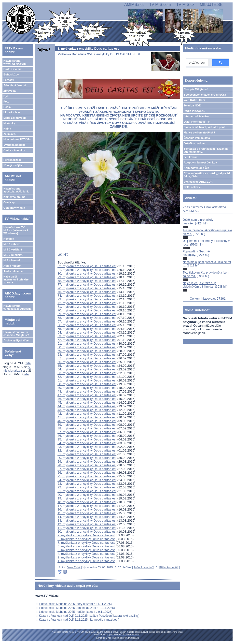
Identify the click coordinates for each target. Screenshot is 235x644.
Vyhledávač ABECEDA (198, 182)
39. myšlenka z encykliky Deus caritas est (87, 425)
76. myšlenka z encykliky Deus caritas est (87, 288)
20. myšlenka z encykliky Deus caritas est (87, 495)
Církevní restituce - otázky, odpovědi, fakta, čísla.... (207, 175)
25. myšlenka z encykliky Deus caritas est (87, 476)
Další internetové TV (197, 122)
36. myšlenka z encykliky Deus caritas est (87, 436)
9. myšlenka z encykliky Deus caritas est (86, 535)
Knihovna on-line (14, 197)
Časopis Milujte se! (196, 89)
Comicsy (9, 202)
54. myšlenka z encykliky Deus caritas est (87, 369)
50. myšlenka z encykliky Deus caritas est (87, 384)
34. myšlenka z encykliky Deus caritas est (87, 443)
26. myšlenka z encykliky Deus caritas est (87, 473)
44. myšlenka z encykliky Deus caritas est (87, 406)
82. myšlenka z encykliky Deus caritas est (87, 266)
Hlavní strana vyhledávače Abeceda (17, 307)
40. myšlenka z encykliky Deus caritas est (87, 421)
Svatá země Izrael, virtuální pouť (204, 127)
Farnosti (9, 80)
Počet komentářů (144, 567)
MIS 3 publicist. (13, 255)
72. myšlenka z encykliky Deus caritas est (87, 303)
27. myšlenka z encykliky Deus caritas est (87, 469)
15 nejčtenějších (14, 165)
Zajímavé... (10, 134)
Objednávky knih (14, 208)
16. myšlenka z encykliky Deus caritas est (87, 509)
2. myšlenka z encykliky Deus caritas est (86, 557)
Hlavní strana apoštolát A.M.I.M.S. (16, 190)
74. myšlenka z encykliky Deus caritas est (87, 296)
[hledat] (197, 63)
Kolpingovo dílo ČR (196, 168)
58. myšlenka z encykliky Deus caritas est (87, 355)
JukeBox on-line (194, 143)
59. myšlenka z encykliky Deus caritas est (87, 351)
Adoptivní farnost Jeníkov (200, 162)
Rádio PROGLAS (194, 111)
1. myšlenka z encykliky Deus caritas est (86, 561)
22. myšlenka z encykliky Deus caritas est (87, 487)
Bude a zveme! (13, 69)
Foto (6, 102)
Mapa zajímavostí (14, 118)
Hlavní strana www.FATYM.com (14, 62)
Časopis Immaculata (197, 138)
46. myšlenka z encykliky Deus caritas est (87, 399)
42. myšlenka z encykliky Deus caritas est (87, 414)
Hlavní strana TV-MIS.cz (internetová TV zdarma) (16, 230)
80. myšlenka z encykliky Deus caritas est (87, 273)
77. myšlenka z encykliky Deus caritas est (87, 285)
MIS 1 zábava (12, 244)
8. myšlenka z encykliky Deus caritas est (86, 539)
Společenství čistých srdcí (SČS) (205, 95)
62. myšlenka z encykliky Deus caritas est (87, 340)
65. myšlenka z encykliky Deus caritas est (87, 329)
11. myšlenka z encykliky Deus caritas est (87, 528)
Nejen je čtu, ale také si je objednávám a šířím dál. (200, 285)
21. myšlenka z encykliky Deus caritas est (87, 491)
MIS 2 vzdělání (13, 249)
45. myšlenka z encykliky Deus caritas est (87, 402)
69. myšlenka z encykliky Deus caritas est (87, 314)
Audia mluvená (13, 271)
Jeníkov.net (191, 157)
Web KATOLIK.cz (195, 100)
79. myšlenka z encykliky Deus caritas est (87, 277)
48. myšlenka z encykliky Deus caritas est (87, 391)
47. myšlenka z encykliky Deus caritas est (87, 395)
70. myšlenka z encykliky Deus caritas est (87, 310)
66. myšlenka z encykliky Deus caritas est (87, 325)
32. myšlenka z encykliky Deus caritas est (87, 450)
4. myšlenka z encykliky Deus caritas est (86, 554)
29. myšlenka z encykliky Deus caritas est (87, 461)
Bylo (6, 96)
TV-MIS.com (160, 5)
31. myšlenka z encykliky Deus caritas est (87, 454)
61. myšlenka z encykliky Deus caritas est (87, 344)
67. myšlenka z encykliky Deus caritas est (87, 321)
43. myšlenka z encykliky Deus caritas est (87, 410)
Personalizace (12, 160)
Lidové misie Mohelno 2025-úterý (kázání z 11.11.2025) (75, 604)
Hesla (7, 107)
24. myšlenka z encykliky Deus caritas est (87, 480)
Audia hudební (13, 266)
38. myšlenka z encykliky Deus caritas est (87, 428)
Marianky (9, 123)
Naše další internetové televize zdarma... (16, 279)
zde (28, 363)
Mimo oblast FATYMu (17, 139)
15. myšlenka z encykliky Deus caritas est (87, 513)
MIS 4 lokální (12, 260)
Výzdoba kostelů (14, 145)
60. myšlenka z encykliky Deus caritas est (87, 347)
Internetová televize (196, 116)
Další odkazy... (193, 187)
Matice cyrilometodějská (199, 132)
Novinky (9, 239)
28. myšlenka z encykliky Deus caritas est (87, 465)
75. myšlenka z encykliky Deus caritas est (87, 292)
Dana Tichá (74, 567)
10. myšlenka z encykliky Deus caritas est (87, 532)
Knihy (7, 129)
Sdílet (62, 254)
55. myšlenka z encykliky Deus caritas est (87, 366)
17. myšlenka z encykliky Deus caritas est (87, 506)
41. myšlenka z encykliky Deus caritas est (87, 417)
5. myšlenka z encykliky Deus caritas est (86, 550)
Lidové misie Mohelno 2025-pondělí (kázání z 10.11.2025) (77, 608)
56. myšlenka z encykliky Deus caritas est (87, 362)
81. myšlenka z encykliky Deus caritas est (87, 270)
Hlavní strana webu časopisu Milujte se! (16, 334)
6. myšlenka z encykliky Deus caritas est (86, 546)
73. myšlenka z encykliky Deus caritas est (87, 299)
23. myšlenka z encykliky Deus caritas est (87, 484)
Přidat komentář (169, 567)
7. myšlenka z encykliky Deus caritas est (86, 543)
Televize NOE (192, 105)
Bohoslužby (11, 74)
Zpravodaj (10, 91)
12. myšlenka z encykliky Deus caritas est (87, 524)
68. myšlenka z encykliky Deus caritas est (87, 318)
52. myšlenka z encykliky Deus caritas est (87, 377)
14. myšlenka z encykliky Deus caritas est (87, 517)
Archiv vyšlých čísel (16, 340)
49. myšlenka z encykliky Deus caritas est (87, 388)
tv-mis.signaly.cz (17, 369)
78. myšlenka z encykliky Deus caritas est (87, 281)
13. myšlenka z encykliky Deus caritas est (87, 520)
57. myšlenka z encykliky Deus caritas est (87, 358)
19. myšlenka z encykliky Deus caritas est (87, 498)
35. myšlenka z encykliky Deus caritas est (87, 439)
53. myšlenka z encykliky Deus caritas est (87, 373)
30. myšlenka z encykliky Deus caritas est (87, 458)
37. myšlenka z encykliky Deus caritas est (87, 432)
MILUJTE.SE (211, 5)
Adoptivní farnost (15, 85)
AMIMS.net (134, 5)
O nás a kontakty (14, 150)
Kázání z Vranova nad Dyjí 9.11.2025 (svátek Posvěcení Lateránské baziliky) (89, 616)
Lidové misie (12, 112)
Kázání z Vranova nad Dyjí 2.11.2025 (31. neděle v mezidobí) (79, 620)
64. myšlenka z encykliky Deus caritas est (87, 332)
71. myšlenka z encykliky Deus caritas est (87, 307)
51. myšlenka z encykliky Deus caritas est (87, 380)
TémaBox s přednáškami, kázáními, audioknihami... (206, 150)
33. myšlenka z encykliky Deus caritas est (87, 447)
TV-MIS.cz (185, 5)
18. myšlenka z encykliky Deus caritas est (87, 502)
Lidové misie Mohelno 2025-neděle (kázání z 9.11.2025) (76, 612)
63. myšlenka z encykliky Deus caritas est (87, 336)
